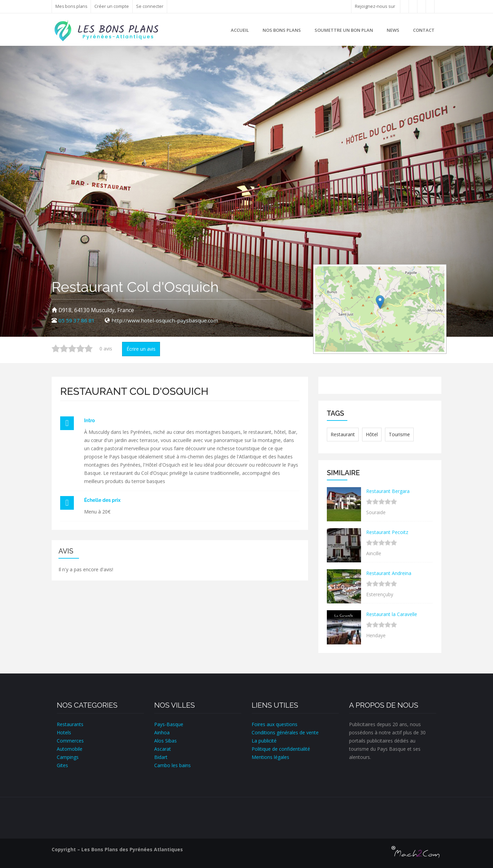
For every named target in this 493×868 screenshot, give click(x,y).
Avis (66, 551)
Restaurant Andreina (389, 573)
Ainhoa (162, 732)
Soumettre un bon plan (344, 30)
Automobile (70, 749)
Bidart (161, 757)
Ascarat (163, 749)
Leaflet (412, 349)
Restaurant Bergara (388, 491)
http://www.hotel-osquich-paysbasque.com (165, 321)
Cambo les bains (172, 765)
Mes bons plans (72, 6)
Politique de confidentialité (281, 749)
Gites (62, 765)
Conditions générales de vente (285, 732)
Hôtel (372, 434)
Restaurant (343, 434)
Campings (68, 757)
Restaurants (70, 724)
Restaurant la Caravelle (392, 614)
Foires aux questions (275, 724)
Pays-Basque (169, 724)
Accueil (240, 30)
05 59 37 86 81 (77, 321)
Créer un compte (113, 6)
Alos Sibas (165, 741)
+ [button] (325, 276)
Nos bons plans (282, 30)
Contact (424, 30)
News (393, 30)
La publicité (264, 741)
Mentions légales (270, 757)
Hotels (64, 732)
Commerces (70, 741)
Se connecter (151, 6)
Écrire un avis (141, 349)
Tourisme (399, 434)
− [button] (325, 286)
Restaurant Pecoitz (387, 532)
